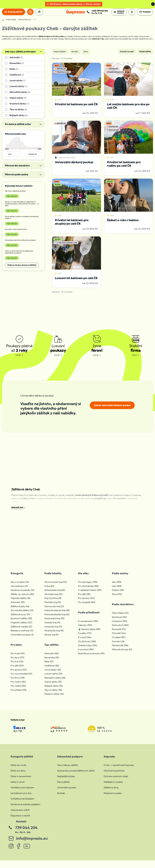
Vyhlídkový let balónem (22, 791)
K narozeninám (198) (88, 624)
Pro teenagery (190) (88, 585)
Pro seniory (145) (86, 601)
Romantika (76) (52, 661)
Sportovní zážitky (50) (21, 622)
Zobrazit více (17, 511)
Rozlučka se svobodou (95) (91, 657)
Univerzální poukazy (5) (22, 638)
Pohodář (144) (119, 636)
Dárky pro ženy (18, 774)
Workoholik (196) (120, 649)
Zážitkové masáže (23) (21, 630)
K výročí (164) (85, 640)
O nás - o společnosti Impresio (119, 768)
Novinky (75, 55)
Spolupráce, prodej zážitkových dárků (76, 774)
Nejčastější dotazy (66, 780)
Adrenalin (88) (52, 657)
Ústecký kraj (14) (52, 626)
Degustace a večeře (20, 819)
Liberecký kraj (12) (53, 630)
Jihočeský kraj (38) (53, 597)
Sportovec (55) (119, 620)
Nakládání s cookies (113, 785)
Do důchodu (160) (87, 644)
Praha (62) (49, 589)
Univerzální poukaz (67, 791)
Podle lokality (11, 23)
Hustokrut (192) (120, 624)
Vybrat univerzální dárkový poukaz (112, 409)
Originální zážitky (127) (21, 626)
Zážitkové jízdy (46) (20, 609)
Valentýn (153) (85, 628)
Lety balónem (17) (19, 589)
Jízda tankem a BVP (20, 813)
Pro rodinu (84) (18, 685)
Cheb (35, 23)
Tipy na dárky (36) (53, 693)
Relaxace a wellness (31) (22, 634)
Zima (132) (117, 597)
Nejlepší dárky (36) (54, 689)
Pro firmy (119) (18, 681)
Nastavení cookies (113, 796)
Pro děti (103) (17, 669)
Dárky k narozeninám (21, 780)
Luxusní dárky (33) (53, 677)
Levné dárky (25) (53, 673)
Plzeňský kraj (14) (53, 605)
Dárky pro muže (18, 768)
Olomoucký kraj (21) (54, 609)
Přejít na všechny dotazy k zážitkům (22, 268)
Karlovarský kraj (24, 23)
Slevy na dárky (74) (20, 585)
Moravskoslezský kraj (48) (57, 618)
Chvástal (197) (119, 640)
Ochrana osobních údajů (116, 780)
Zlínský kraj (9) (51, 638)
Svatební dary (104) (88, 649)
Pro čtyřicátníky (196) (88, 589)
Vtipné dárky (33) (53, 685)
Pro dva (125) (17, 665)
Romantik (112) (119, 632)
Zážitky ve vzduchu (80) (22, 597)
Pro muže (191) (18, 657)
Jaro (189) (117, 585)
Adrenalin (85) (18, 605)
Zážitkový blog (111, 791)
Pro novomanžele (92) (21, 677)
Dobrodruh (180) (120, 628)
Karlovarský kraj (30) (54, 622)
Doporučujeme (60, 55)
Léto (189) (117, 589)
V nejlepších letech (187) (90, 593)
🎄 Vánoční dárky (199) (89, 632)
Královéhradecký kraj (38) (57, 614)
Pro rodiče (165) (18, 689)
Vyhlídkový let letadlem (22, 802)
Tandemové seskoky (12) (23, 593)
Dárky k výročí (18, 785)
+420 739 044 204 (100, 12)
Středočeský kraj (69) (55, 593)
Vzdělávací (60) (52, 669)
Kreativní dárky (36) (54, 697)
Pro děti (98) (84, 597)
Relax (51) (49, 665)
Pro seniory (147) (19, 673)
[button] (119, 13)
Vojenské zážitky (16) (21, 601)
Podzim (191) (118, 593)
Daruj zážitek (63, 785)
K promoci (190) (86, 653)
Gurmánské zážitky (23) (22, 614)
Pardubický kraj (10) (54, 634)
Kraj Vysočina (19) (53, 601)
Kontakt (61, 796)
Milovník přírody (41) (122, 653)
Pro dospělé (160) (87, 605)
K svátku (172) (85, 636)
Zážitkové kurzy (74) (20, 618)
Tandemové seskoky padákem (25, 807)
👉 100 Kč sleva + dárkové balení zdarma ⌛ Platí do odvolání (74, 4)
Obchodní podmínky (114, 774)
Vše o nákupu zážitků (68, 768)
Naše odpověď (12, 199)
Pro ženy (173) (17, 661)
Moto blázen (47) (120, 616)
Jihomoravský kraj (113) (56, 585)
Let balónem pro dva (21, 796)
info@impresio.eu (32, 841)
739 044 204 (26, 831)
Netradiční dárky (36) (55, 681)
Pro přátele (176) (18, 693)
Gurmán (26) (118, 644)
